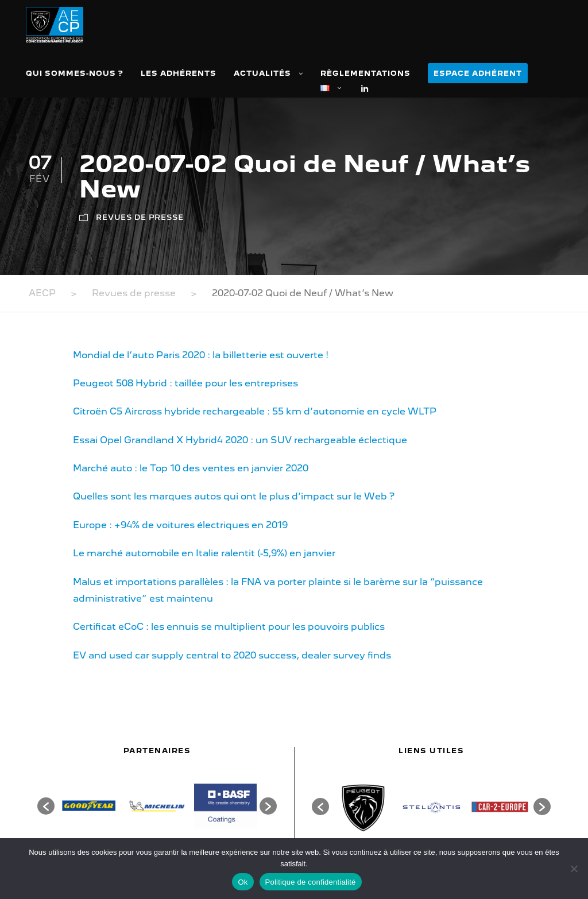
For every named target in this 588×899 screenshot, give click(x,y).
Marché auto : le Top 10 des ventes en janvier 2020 (191, 468)
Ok (243, 882)
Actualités (262, 73)
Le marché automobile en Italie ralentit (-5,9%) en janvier (204, 553)
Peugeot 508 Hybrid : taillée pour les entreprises (185, 383)
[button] (46, 806)
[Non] (574, 869)
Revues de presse (140, 217)
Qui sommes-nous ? (75, 73)
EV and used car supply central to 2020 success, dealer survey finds (232, 655)
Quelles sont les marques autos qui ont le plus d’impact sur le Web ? (234, 496)
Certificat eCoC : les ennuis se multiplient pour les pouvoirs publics (229, 627)
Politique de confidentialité (311, 882)
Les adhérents (179, 73)
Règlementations (365, 73)
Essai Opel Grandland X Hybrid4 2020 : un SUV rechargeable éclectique (240, 440)
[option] (89, 806)
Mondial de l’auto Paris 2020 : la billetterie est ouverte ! (201, 355)
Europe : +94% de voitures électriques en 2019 (180, 525)
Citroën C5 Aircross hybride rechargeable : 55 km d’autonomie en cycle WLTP (255, 411)
